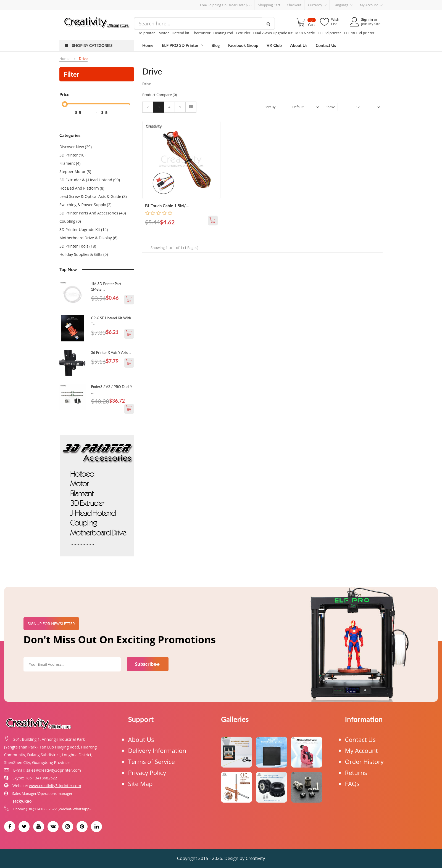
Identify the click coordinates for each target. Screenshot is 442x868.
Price (64, 94)
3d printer (147, 33)
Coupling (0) (70, 221)
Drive (83, 59)
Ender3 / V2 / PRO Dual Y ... (112, 389)
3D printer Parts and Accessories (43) (93, 213)
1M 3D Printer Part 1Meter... (106, 286)
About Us (141, 739)
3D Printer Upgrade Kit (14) (84, 229)
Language (343, 5)
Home (65, 59)
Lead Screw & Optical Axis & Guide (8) (93, 196)
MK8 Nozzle (305, 33)
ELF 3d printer (329, 33)
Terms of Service (152, 761)
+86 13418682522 (41, 778)
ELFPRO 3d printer (359, 33)
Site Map (140, 784)
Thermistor (201, 33)
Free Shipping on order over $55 (226, 5)
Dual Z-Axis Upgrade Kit (273, 33)
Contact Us (360, 739)
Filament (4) (70, 163)
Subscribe (148, 664)
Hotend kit (180, 33)
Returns (356, 773)
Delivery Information (157, 750)
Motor (164, 33)
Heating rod (223, 33)
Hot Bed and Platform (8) (82, 188)
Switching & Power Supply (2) (85, 205)
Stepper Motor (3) (75, 172)
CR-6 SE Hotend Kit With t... (111, 321)
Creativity (255, 858)
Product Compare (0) (160, 95)
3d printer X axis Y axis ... (111, 352)
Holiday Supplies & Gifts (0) (84, 254)
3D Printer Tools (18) (78, 246)
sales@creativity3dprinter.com (54, 770)
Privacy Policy (147, 773)
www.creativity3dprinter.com (55, 786)
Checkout (294, 5)
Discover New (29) (76, 147)
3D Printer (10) (73, 155)
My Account (362, 750)
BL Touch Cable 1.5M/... (167, 206)
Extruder (243, 33)
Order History (364, 761)
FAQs (352, 784)
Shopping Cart (269, 5)
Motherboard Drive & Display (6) (88, 238)
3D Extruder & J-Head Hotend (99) (90, 180)
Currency (317, 5)
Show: (330, 107)
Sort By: (270, 107)
